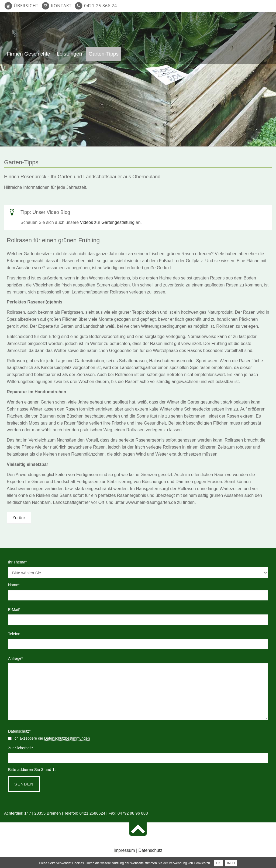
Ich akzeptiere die (52, 738)
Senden (24, 784)
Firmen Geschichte (28, 54)
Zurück (19, 518)
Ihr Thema (17, 562)
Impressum (124, 850)
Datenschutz (151, 850)
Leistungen (69, 54)
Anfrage (17, 658)
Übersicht (26, 6)
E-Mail (17, 609)
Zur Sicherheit (21, 747)
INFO (231, 863)
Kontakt (61, 6)
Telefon (14, 634)
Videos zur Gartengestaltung (107, 222)
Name (17, 584)
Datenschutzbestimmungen (67, 738)
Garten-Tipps (104, 54)
